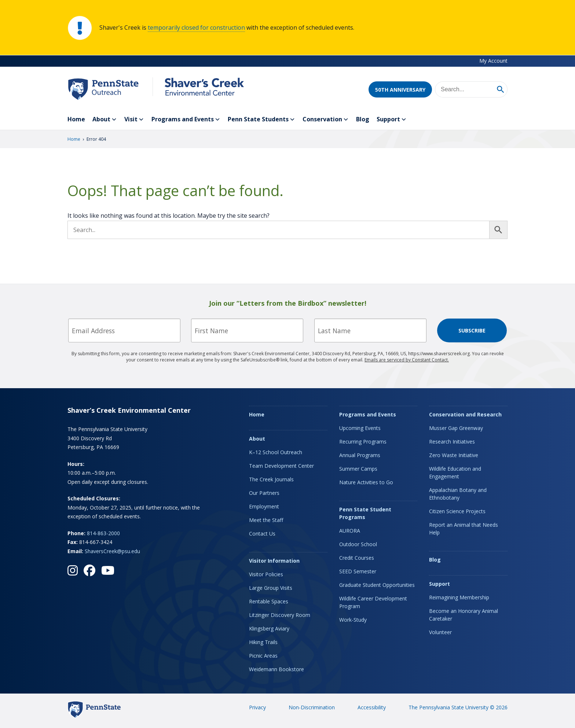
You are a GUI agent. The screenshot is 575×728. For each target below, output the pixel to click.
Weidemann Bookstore (276, 669)
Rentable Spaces (269, 601)
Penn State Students (261, 120)
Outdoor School (358, 544)
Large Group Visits (271, 588)
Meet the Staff (266, 520)
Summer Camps (358, 469)
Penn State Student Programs (365, 513)
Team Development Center (281, 466)
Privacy (257, 707)
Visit (134, 120)
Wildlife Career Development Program (373, 602)
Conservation (326, 120)
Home (76, 119)
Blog (363, 119)
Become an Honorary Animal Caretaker (464, 615)
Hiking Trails (263, 642)
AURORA (350, 531)
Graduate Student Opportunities (377, 585)
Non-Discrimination (312, 707)
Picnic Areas (263, 656)
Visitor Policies (266, 574)
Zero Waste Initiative (454, 455)
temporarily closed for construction (196, 27)
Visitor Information (274, 561)
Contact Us (262, 534)
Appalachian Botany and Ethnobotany (458, 494)
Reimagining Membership (459, 597)
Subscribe (472, 330)
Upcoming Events (360, 428)
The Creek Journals (271, 479)
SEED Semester (358, 571)
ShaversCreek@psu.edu (112, 551)
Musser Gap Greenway (456, 428)
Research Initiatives (452, 442)
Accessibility (372, 707)
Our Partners (264, 493)
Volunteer (440, 632)
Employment (264, 506)
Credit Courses (357, 558)
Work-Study (353, 620)
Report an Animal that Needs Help (464, 529)
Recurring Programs (363, 442)
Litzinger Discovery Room (280, 615)
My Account (493, 61)
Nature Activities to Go (366, 482)
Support (392, 120)
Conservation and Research (465, 414)
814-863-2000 (103, 533)
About (105, 120)
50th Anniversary (400, 90)
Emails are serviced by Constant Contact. (407, 360)
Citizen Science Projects (457, 511)
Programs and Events (186, 120)
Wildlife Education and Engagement (455, 473)
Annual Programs (360, 455)
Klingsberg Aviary (269, 628)
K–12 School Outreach (276, 452)
